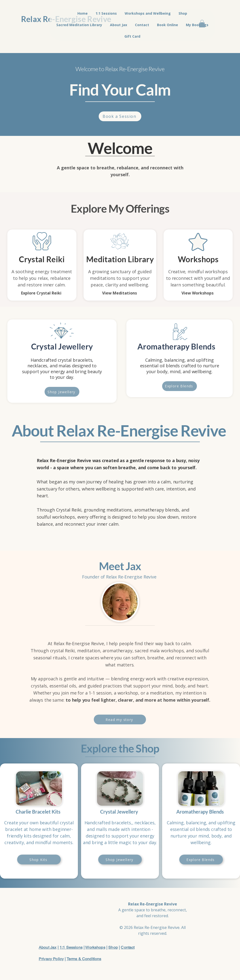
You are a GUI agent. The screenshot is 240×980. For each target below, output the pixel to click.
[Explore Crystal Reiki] (42, 293)
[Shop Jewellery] (62, 392)
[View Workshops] (198, 293)
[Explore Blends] (180, 386)
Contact (128, 947)
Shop (113, 947)
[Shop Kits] (39, 860)
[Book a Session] (120, 116)
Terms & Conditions (84, 959)
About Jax (48, 947)
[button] (202, 24)
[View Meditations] (120, 293)
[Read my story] (120, 719)
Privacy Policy (51, 959)
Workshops (95, 947)
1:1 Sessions (71, 947)
